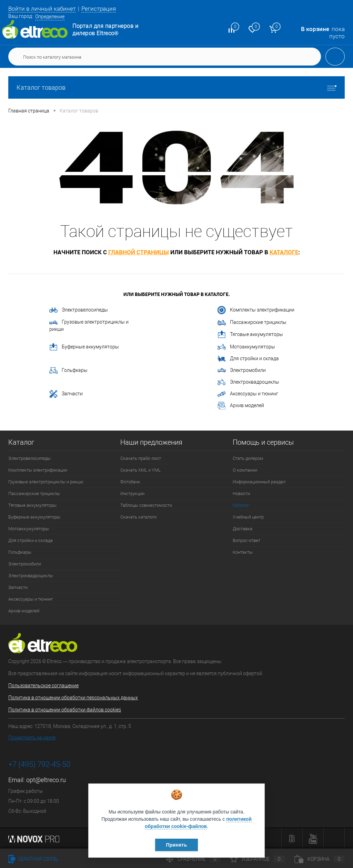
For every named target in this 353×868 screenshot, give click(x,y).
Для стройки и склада (248, 359)
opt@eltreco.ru (46, 780)
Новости (241, 494)
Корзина (320, 859)
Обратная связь (33, 859)
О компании (245, 470)
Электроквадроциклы (248, 382)
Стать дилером (248, 458)
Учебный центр (248, 517)
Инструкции (132, 494)
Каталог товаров (176, 87)
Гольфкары (68, 371)
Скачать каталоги (138, 517)
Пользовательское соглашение (43, 685)
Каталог (241, 505)
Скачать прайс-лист (141, 458)
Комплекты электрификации (256, 310)
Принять (176, 845)
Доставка (243, 529)
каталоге (284, 252)
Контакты (243, 552)
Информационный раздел (259, 482)
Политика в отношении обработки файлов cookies (65, 710)
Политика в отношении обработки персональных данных (73, 698)
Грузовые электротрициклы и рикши (89, 325)
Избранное (258, 859)
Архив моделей (241, 406)
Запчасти (66, 394)
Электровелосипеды (79, 310)
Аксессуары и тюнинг (248, 394)
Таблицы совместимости (146, 505)
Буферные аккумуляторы (84, 347)
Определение (50, 17)
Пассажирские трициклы (252, 322)
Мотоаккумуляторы (246, 347)
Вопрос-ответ (246, 540)
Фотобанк (130, 482)
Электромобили (242, 370)
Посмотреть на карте (32, 738)
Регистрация (99, 9)
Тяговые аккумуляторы (250, 335)
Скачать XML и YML (140, 470)
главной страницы (139, 252)
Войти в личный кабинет (42, 9)
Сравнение (193, 859)
